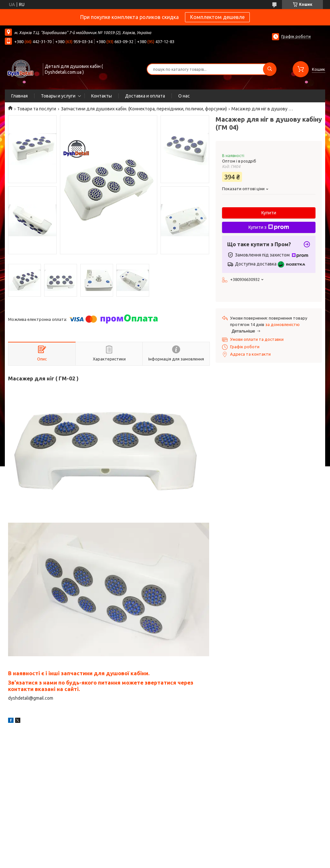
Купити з (269, 227)
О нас (184, 96)
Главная (19, 96)
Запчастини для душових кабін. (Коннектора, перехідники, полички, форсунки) (144, 109)
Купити (269, 213)
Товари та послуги (37, 109)
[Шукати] (270, 69)
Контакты (102, 96)
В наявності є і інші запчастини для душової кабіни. (79, 673)
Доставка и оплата (145, 96)
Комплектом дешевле (217, 17)
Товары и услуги (58, 96)
